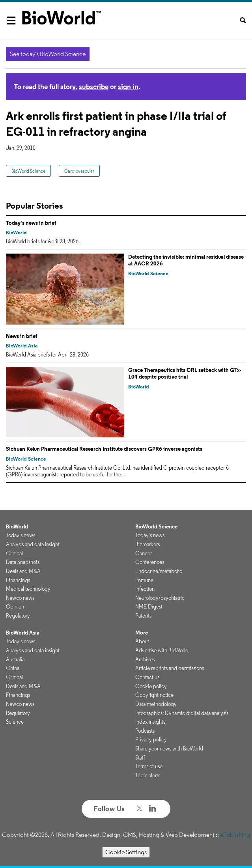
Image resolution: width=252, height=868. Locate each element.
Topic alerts (148, 775)
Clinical (14, 553)
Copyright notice (154, 695)
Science (15, 722)
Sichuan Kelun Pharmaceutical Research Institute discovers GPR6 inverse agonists (104, 449)
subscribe (94, 87)
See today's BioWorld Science (48, 54)
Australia (15, 659)
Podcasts (145, 731)
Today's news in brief (31, 223)
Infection (145, 589)
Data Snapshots (23, 562)
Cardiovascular (79, 171)
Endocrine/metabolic (159, 571)
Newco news (20, 598)
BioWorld (16, 232)
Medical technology (28, 589)
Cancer (144, 553)
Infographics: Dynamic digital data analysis (182, 713)
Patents (143, 616)
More (142, 633)
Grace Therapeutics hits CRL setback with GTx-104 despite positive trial (185, 373)
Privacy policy (151, 739)
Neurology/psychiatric (160, 598)
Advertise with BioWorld (162, 650)
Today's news (21, 535)
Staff (140, 758)
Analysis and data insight (33, 544)
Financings (18, 580)
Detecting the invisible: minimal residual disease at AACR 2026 (186, 260)
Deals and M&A (23, 571)
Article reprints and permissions (170, 668)
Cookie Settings (126, 852)
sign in (128, 87)
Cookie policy (151, 686)
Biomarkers (147, 544)
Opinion (15, 607)
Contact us (147, 677)
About (142, 641)
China (13, 668)
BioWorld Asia (22, 346)
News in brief (22, 336)
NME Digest (149, 607)
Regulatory (18, 616)
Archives (145, 659)
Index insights (150, 722)
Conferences (150, 562)
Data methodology (156, 704)
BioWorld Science (28, 171)
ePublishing (235, 835)
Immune (144, 580)
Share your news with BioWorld (169, 749)
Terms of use (149, 766)
